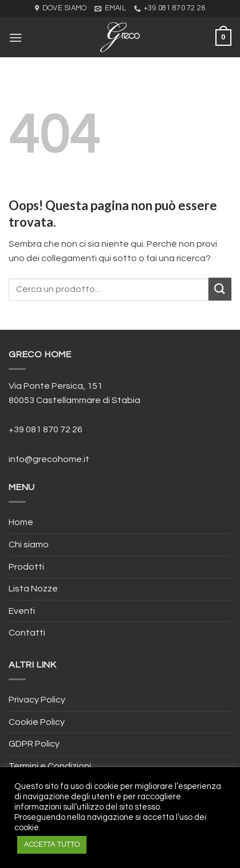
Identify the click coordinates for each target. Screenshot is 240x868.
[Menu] (15, 38)
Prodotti (26, 567)
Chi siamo (29, 545)
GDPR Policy (34, 744)
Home (21, 522)
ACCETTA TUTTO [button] (52, 845)
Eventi (22, 611)
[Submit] (220, 289)
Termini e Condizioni (50, 766)
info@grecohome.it (49, 459)
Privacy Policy (37, 700)
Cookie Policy (37, 722)
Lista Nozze (33, 589)
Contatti (27, 633)
